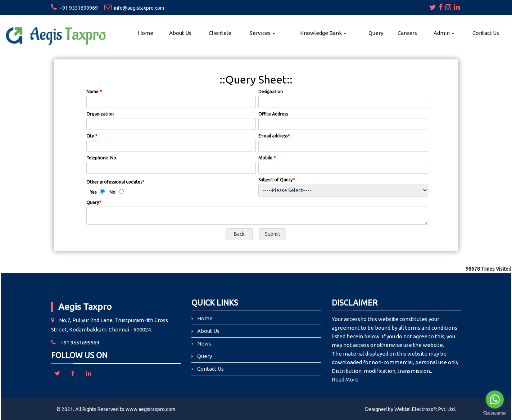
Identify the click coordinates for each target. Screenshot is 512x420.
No (112, 192)
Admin (444, 33)
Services (262, 33)
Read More (345, 380)
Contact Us (486, 33)
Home (146, 33)
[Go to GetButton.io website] (495, 413)
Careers (407, 33)
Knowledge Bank (323, 33)
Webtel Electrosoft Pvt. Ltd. (425, 409)
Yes (93, 192)
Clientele (220, 33)
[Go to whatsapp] (495, 399)
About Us (180, 33)
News (204, 344)
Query (376, 33)
